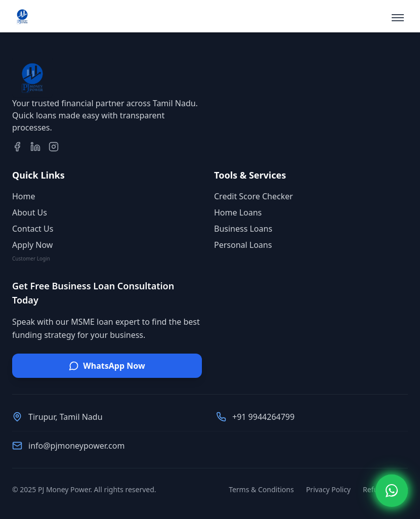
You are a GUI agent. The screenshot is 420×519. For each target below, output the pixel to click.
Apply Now (32, 245)
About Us (30, 212)
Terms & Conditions (261, 489)
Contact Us (33, 229)
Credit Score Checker (254, 196)
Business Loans (243, 229)
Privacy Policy (328, 489)
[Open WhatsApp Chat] (392, 491)
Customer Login (31, 258)
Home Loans (238, 212)
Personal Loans (243, 245)
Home (24, 196)
